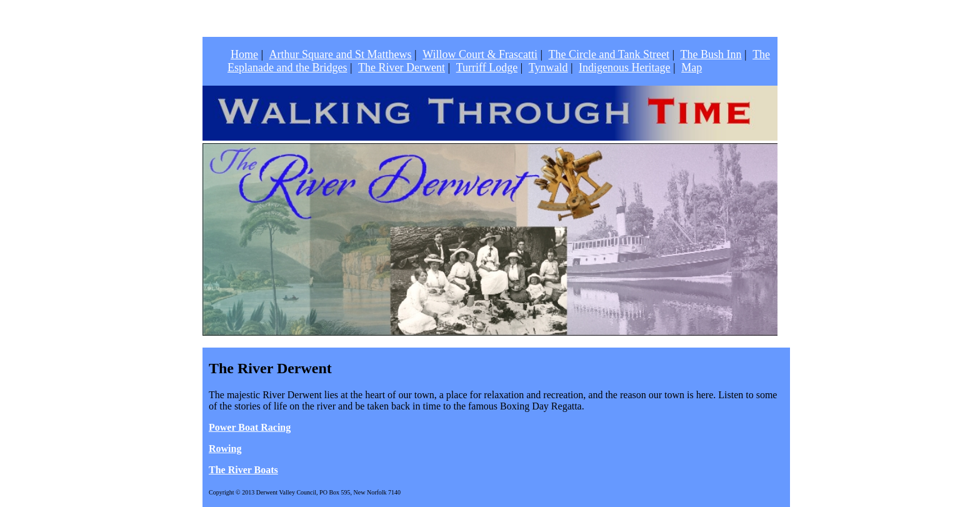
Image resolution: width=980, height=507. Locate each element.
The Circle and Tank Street (609, 54)
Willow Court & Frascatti (480, 54)
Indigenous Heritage (624, 68)
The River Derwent (402, 68)
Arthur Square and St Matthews (341, 54)
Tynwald (548, 68)
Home (244, 54)
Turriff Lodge (487, 68)
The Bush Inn (711, 54)
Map (692, 68)
